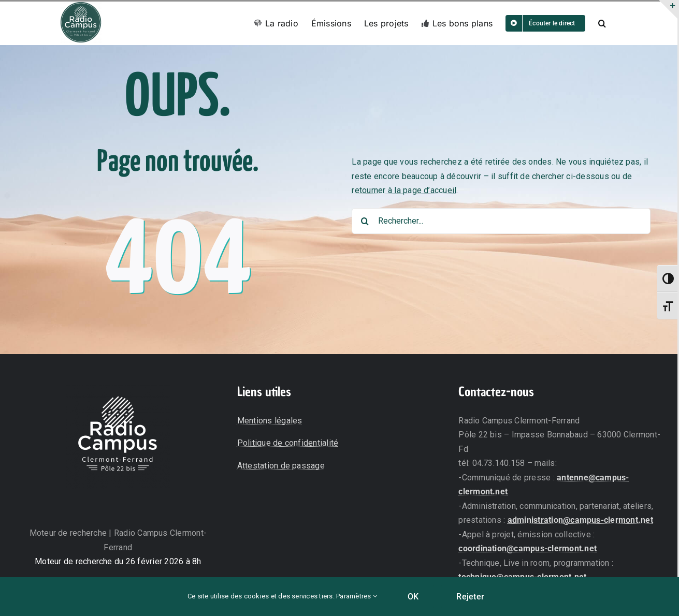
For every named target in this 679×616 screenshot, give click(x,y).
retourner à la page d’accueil (404, 190)
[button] (602, 23)
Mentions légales (270, 421)
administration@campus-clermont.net (580, 520)
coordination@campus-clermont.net (528, 548)
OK (413, 597)
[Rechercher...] (501, 221)
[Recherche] (365, 221)
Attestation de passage (281, 466)
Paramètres (357, 596)
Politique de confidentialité (288, 443)
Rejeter (470, 597)
